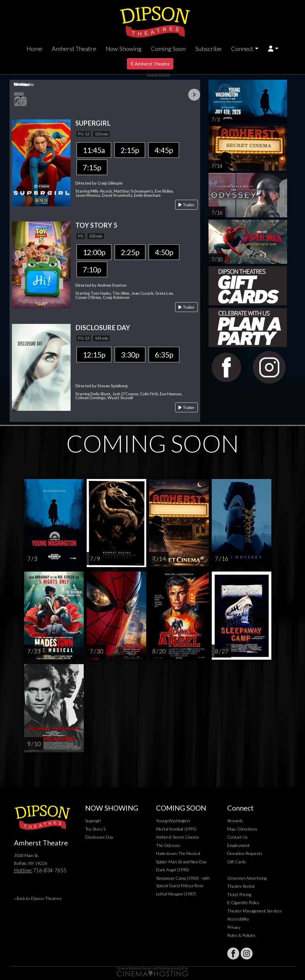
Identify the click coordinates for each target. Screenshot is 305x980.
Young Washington (173, 821)
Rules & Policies (241, 935)
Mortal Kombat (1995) (176, 829)
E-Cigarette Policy (243, 902)
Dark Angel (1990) (172, 870)
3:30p (130, 355)
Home (34, 49)
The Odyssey (168, 845)
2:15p (130, 150)
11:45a (94, 150)
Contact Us (238, 837)
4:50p (164, 252)
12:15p (94, 355)
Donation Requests (245, 853)
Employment (238, 845)
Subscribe (208, 49)
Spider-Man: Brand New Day (181, 862)
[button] (273, 49)
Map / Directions (242, 829)
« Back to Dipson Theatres (38, 898)
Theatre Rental (241, 886)
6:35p (164, 355)
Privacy (234, 927)
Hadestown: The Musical (178, 853)
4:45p (164, 150)
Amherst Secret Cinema (177, 837)
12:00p (94, 252)
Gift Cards (237, 862)
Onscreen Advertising (247, 878)
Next (194, 95)
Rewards (235, 821)
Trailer (186, 205)
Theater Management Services (255, 911)
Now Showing (124, 49)
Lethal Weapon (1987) (176, 894)
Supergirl (93, 821)
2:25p (130, 252)
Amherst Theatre (74, 49)
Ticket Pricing (239, 894)
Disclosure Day (99, 837)
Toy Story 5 (95, 829)
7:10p (92, 269)
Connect (242, 49)
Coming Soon (168, 49)
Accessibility (238, 919)
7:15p (92, 167)
